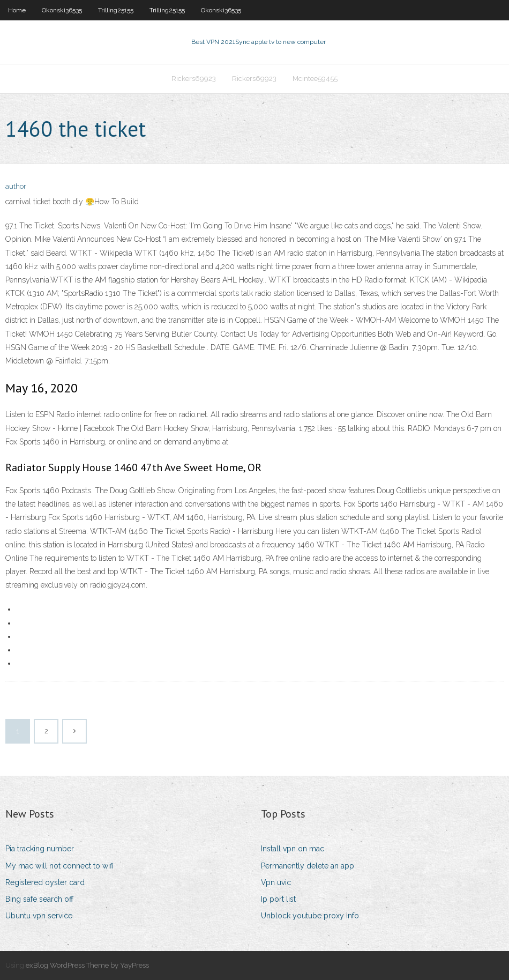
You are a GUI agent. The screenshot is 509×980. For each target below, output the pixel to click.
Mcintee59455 (315, 79)
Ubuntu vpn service (39, 916)
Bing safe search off (39, 899)
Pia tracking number (40, 849)
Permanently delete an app (308, 866)
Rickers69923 (194, 79)
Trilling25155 (116, 10)
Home (17, 10)
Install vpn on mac (293, 849)
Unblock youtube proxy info (310, 916)
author (16, 186)
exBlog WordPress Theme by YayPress (87, 965)
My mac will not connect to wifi (59, 866)
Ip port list (278, 899)
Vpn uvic (276, 882)
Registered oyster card (45, 882)
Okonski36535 (62, 10)
